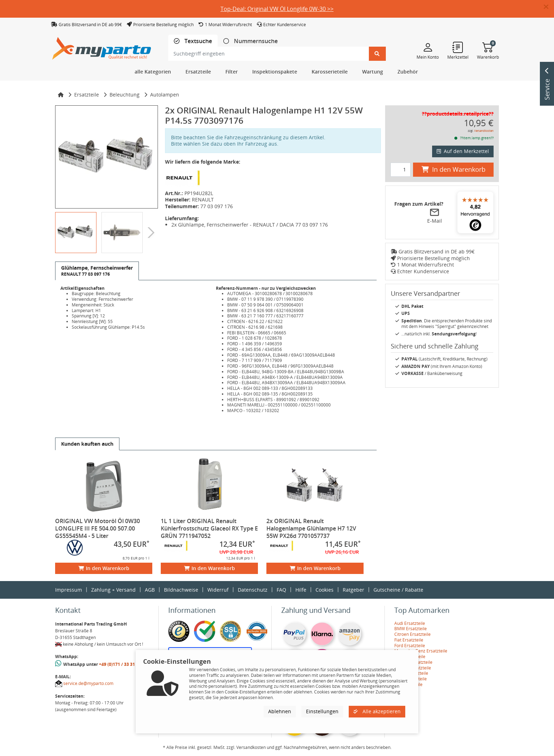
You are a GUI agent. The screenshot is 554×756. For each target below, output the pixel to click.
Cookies (325, 590)
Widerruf (218, 590)
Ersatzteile (87, 95)
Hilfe (301, 590)
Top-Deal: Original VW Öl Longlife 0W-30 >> (277, 9)
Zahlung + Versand (113, 590)
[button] (549, 7)
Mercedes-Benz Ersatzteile (421, 651)
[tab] (193, 41)
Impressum (69, 590)
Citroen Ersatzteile (412, 634)
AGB (150, 590)
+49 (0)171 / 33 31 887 (121, 664)
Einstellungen (322, 711)
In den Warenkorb (104, 568)
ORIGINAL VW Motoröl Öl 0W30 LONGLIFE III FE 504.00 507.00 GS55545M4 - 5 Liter (98, 528)
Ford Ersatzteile (410, 646)
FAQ (281, 590)
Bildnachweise (181, 590)
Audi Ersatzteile (410, 623)
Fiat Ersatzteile (409, 640)
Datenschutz (253, 590)
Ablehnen (280, 711)
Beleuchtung (125, 95)
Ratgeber (353, 590)
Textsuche (198, 41)
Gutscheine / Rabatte (398, 590)
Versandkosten (484, 131)
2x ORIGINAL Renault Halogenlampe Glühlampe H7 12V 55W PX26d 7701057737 (311, 528)
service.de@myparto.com (88, 683)
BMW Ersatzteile (411, 629)
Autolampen (165, 95)
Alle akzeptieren (377, 711)
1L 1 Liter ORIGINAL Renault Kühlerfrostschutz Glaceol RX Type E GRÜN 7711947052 (209, 528)
